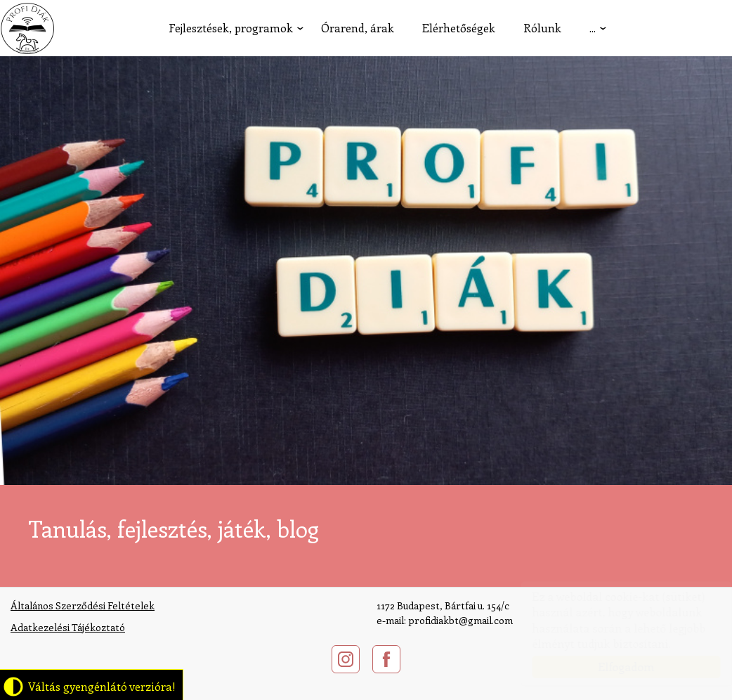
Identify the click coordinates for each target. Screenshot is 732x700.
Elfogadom (613, 667)
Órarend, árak (358, 28)
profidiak (27, 28)
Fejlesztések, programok (231, 28)
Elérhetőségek (459, 28)
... (593, 28)
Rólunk (542, 28)
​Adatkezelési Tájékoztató (68, 627)
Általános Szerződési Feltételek (83, 605)
